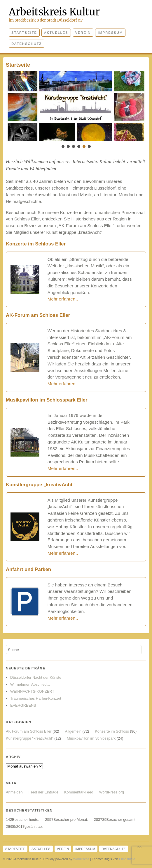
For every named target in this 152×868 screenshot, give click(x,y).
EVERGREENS (23, 705)
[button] (76, 106)
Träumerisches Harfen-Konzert (36, 698)
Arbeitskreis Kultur (54, 12)
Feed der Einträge (43, 792)
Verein (83, 33)
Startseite (24, 33)
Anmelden (14, 792)
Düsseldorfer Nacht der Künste (36, 677)
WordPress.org (112, 792)
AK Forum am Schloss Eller (29, 731)
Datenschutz (27, 44)
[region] (76, 110)
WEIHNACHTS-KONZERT (32, 691)
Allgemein (73, 731)
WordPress (81, 859)
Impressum (110, 33)
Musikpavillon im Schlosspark (91, 738)
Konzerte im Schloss (112, 731)
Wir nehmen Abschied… (30, 684)
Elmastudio (127, 859)
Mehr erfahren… (64, 299)
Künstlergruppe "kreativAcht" (30, 738)
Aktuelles (56, 33)
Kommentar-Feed (79, 792)
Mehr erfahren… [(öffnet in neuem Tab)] (64, 553)
